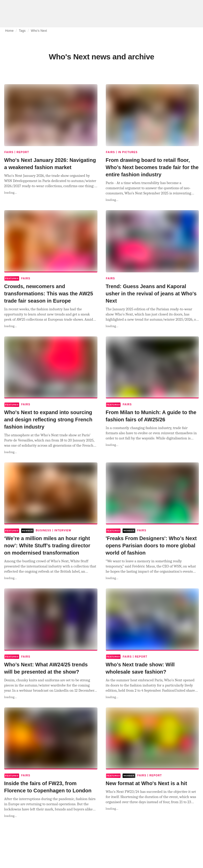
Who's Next (39, 31)
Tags (22, 31)
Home (9, 31)
